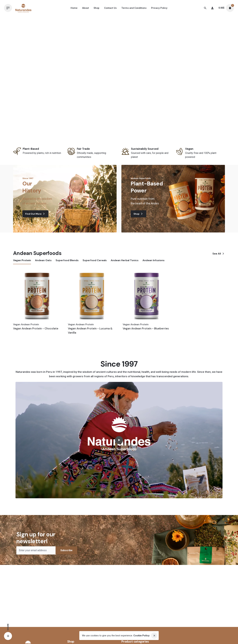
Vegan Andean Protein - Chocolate (36, 328)
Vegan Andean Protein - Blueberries (146, 328)
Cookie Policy (141, 636)
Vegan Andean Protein (26, 324)
